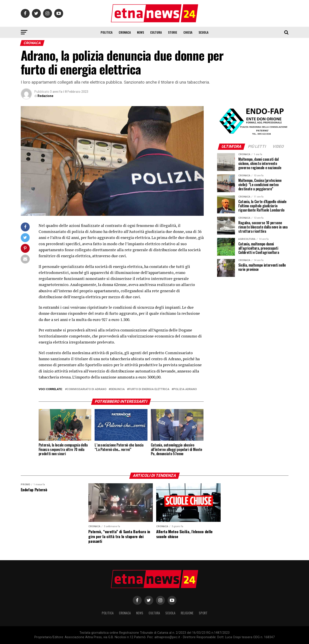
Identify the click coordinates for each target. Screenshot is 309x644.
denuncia (118, 389)
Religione (187, 613)
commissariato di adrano (87, 389)
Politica (107, 32)
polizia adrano (185, 389)
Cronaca (125, 32)
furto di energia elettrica (149, 389)
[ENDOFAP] (253, 135)
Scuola (203, 32)
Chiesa (188, 32)
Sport (203, 613)
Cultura (156, 32)
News (140, 32)
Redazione (45, 96)
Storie (173, 32)
